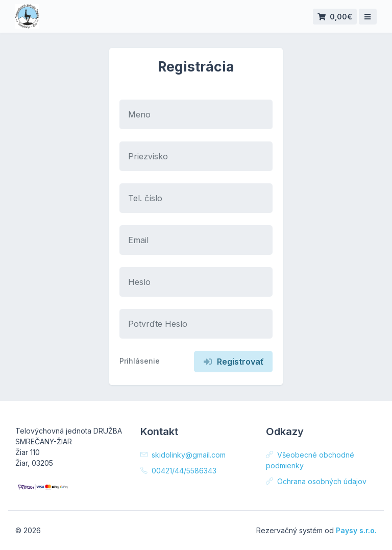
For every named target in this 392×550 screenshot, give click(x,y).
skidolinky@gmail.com (183, 455)
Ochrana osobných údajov (316, 481)
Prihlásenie (140, 361)
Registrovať (233, 362)
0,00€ (335, 17)
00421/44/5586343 (178, 471)
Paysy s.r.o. (356, 530)
